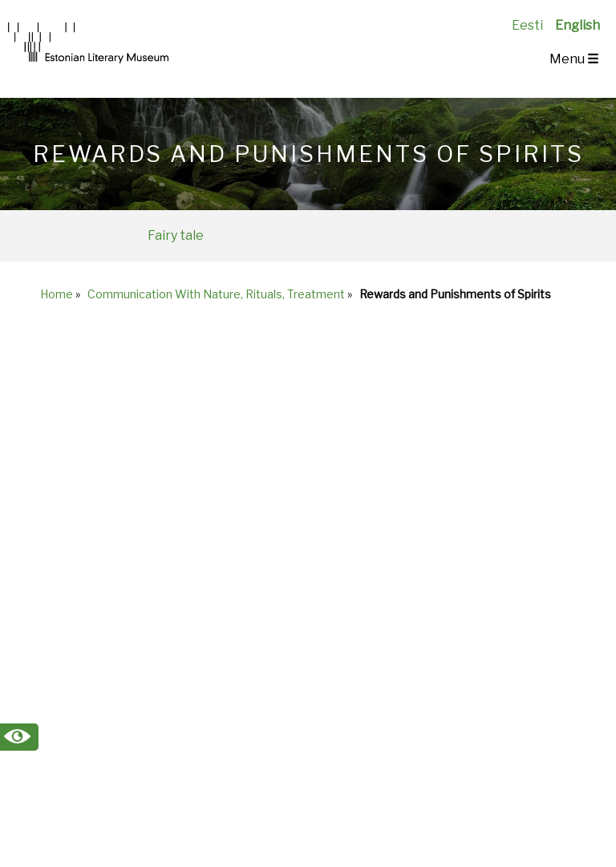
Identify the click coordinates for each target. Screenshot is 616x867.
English (577, 25)
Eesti (527, 25)
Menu (574, 59)
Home (57, 294)
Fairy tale (176, 235)
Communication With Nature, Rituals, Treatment (216, 294)
